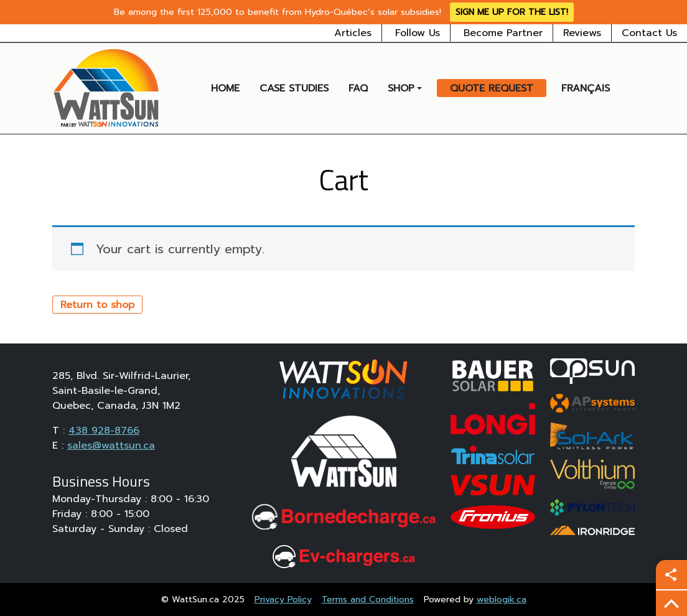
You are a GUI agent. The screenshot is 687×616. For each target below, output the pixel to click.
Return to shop (97, 305)
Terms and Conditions (368, 600)
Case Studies (294, 88)
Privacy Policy (283, 600)
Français (586, 88)
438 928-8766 (104, 431)
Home (225, 88)
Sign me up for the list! (512, 12)
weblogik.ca (502, 600)
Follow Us (418, 33)
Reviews (582, 33)
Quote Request (492, 88)
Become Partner (503, 33)
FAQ (358, 88)
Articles (353, 33)
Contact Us (649, 33)
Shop (401, 88)
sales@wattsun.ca (111, 446)
